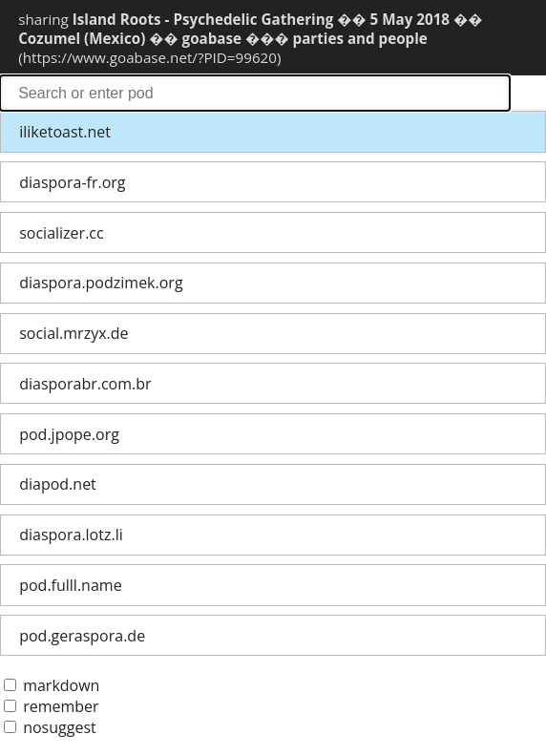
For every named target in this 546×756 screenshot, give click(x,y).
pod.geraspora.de (82, 636)
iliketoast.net (65, 132)
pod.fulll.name (70, 585)
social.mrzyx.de (73, 333)
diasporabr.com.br (85, 384)
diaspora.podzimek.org (101, 283)
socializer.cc (61, 233)
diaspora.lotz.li (71, 535)
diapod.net (58, 484)
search (255, 93)
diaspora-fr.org (72, 182)
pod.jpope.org (69, 434)
